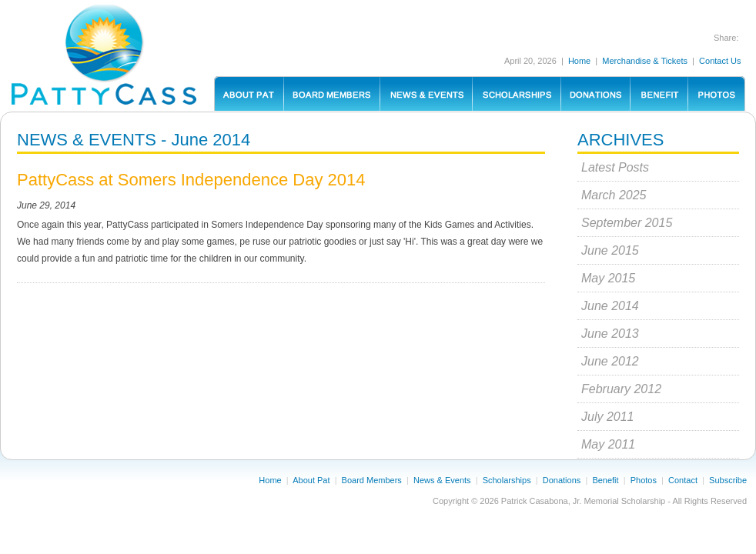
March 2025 (614, 195)
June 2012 (610, 361)
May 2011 (608, 444)
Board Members (372, 480)
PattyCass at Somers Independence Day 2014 (191, 180)
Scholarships (507, 480)
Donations (562, 480)
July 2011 (608, 417)
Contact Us (720, 61)
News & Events (442, 480)
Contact (683, 480)
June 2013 (610, 334)
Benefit (605, 480)
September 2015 (627, 223)
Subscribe (728, 480)
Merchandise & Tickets (645, 61)
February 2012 (621, 389)
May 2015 (608, 278)
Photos (644, 480)
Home (579, 61)
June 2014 (610, 306)
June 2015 (610, 250)
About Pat (311, 480)
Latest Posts (615, 167)
